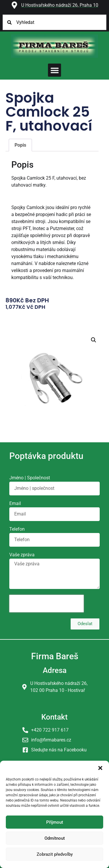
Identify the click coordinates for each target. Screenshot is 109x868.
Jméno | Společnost (30, 478)
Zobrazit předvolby (55, 854)
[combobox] (55, 22)
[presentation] (47, 604)
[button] (100, 768)
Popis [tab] (20, 145)
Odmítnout (55, 838)
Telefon (17, 529)
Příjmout (55, 822)
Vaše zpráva (22, 555)
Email (15, 504)
